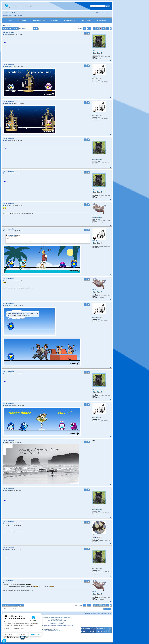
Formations (54, 21)
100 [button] (104, 28)
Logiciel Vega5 (22, 21)
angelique (95, 76)
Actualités (58, 626)
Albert (94, 50)
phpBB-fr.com (60, 619)
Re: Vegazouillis (9, 32)
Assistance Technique (39, 21)
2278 (99, 55)
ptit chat (94, 215)
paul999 (65, 622)
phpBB (52, 618)
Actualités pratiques (70, 21)
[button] (85, 28)
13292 (99, 219)
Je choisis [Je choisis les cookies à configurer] (22, 634)
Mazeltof (61, 621)
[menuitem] (13, 13)
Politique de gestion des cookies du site (47, 626)
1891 (99, 81)
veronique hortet (12, 235)
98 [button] (97, 28)
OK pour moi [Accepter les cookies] (35, 634)
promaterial (53, 621)
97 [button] (94, 28)
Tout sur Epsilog (86, 21)
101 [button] (107, 28)
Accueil (10, 21)
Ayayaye (94, 535)
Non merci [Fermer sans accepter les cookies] (8, 634)
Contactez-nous (102, 21)
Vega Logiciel (72, 626)
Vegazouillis (7, 25)
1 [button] (90, 28)
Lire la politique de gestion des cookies (14, 628)
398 (98, 539)
